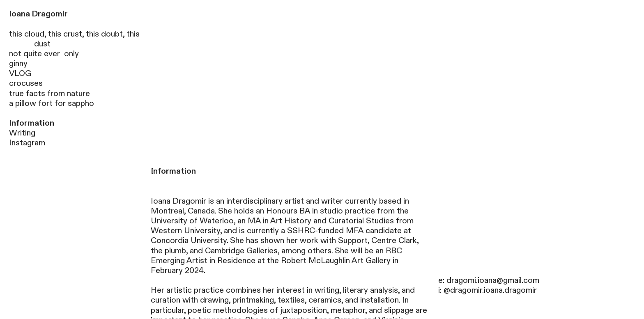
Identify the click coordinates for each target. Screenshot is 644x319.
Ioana (20, 14)
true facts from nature (49, 94)
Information (32, 123)
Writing (22, 133)
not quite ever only (44, 54)
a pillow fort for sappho (52, 103)
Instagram (27, 143)
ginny (18, 64)
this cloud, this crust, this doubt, (68, 34)
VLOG (20, 73)
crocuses (26, 83)
